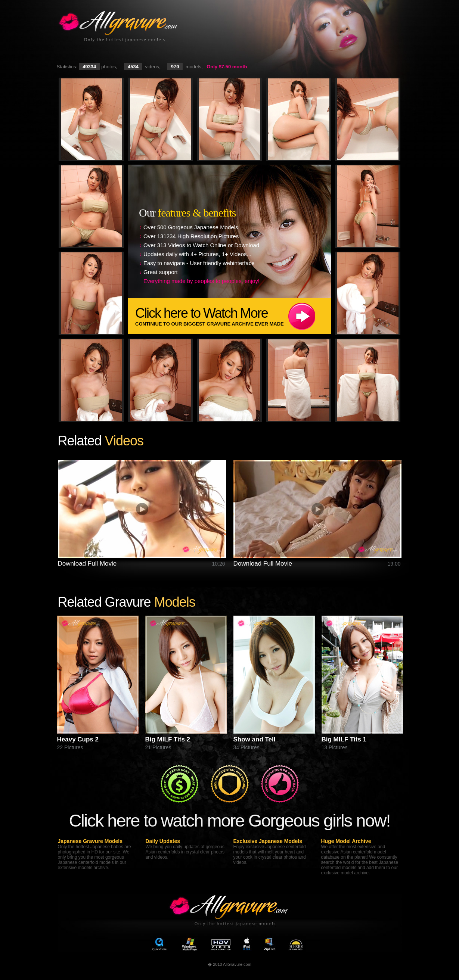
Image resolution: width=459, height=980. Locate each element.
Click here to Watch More (233, 316)
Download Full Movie (87, 564)
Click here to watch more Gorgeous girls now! (229, 820)
